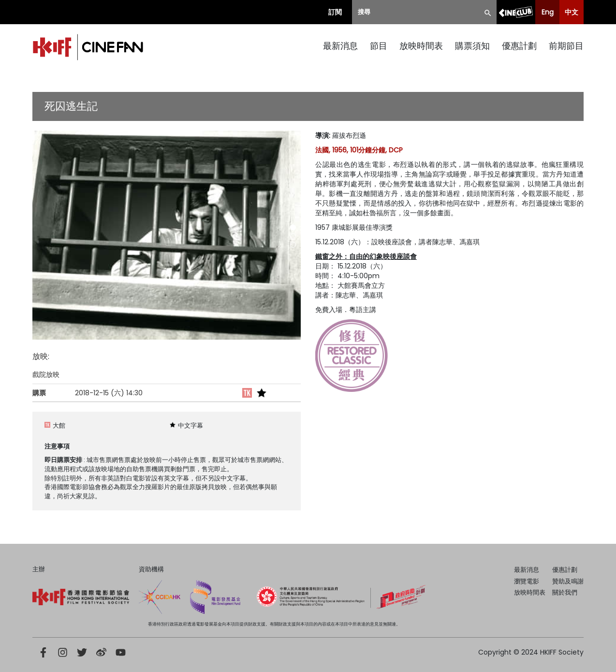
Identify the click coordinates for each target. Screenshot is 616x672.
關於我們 (565, 592)
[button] (293, 227)
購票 (39, 393)
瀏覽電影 (527, 581)
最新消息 (340, 46)
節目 (379, 46)
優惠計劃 (519, 46)
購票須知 (472, 46)
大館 (59, 426)
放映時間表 (421, 46)
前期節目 (566, 46)
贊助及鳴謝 (568, 581)
